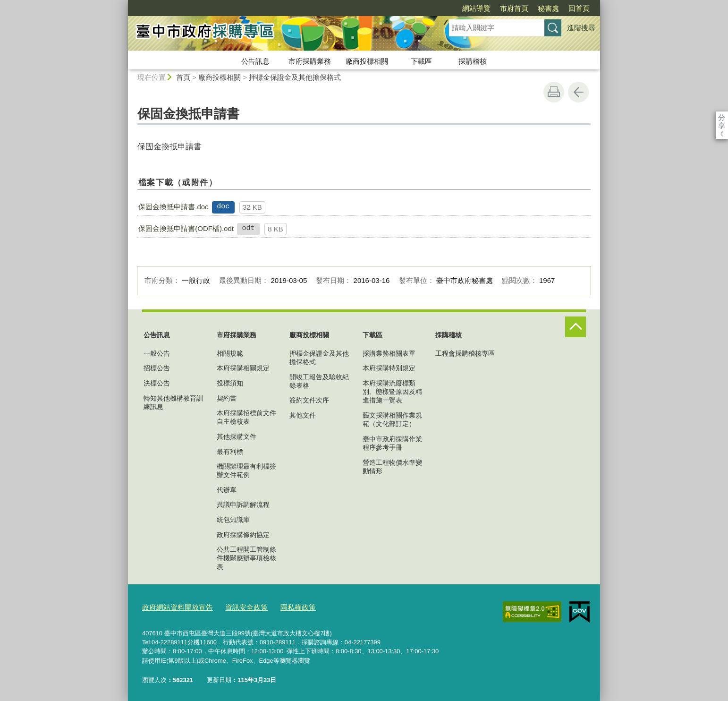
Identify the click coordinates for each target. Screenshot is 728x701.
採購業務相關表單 (389, 353)
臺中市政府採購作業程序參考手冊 (392, 443)
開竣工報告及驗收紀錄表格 (319, 381)
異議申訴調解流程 (243, 504)
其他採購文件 (237, 436)
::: (124, 4)
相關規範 (230, 353)
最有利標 (230, 452)
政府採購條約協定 (243, 535)
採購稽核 (473, 61)
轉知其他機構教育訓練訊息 (173, 402)
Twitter (714, 157)
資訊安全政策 (234, 606)
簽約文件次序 (309, 400)
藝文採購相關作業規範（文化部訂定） (392, 419)
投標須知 (230, 383)
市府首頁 (514, 8)
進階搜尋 (581, 28)
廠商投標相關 (367, 61)
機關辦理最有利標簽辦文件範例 (246, 470)
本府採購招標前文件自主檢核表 (246, 417)
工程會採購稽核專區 (465, 353)
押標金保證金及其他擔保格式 (295, 77)
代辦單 (227, 490)
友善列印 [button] (554, 92)
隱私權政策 (281, 606)
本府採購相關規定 (243, 368)
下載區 (421, 61)
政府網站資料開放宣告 (173, 606)
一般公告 (157, 353)
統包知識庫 (233, 520)
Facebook (714, 134)
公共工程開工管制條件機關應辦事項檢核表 (246, 558)
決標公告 (157, 383)
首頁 (183, 77)
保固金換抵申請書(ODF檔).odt (186, 228)
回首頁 (579, 8)
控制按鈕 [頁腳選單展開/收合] (576, 327)
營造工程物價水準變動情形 (392, 467)
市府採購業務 (310, 61)
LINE (714, 180)
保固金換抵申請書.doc (173, 207)
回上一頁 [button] (578, 92)
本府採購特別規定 (389, 368)
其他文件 (303, 415)
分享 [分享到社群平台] (714, 117)
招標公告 (157, 368)
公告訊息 (255, 61)
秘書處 (548, 8)
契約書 (227, 398)
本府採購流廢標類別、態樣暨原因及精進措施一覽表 (392, 392)
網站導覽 (476, 8)
